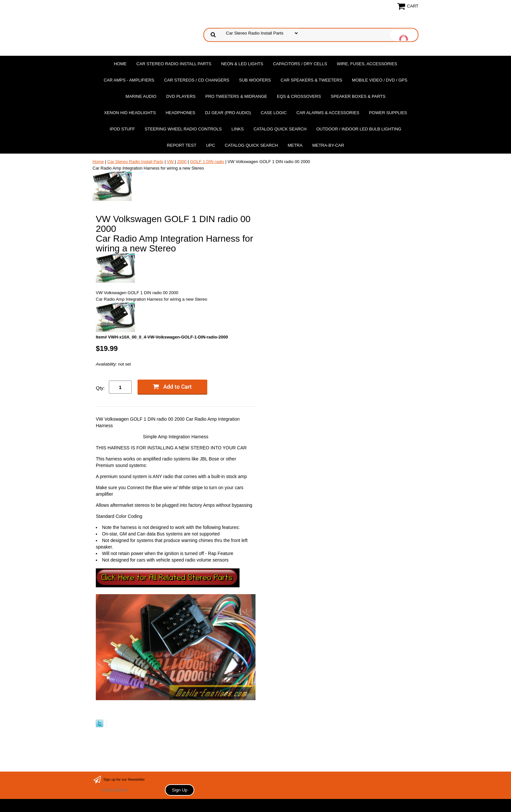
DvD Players (181, 96)
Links (238, 129)
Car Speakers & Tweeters (311, 80)
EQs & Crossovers (299, 96)
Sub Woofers (255, 80)
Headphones (180, 113)
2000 (182, 162)
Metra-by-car (328, 145)
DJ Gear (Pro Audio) (228, 113)
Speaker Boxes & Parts (358, 96)
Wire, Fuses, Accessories (367, 64)
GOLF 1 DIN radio (207, 162)
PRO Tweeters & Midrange (236, 96)
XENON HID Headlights (130, 113)
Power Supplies (388, 113)
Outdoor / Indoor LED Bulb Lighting (359, 129)
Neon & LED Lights (242, 64)
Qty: (100, 388)
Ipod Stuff (122, 129)
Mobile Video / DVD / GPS (380, 80)
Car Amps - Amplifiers (129, 80)
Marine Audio (141, 96)
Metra (295, 145)
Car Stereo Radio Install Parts (174, 64)
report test (182, 145)
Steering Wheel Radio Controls (183, 129)
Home (120, 64)
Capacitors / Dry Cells (300, 64)
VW (171, 162)
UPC (210, 145)
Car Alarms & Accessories (328, 113)
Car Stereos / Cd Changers (197, 80)
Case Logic (274, 113)
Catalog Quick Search (280, 129)
